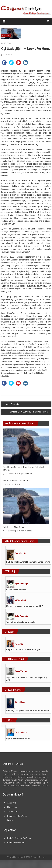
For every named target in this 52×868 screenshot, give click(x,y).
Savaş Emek (20, 600)
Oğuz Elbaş (20, 702)
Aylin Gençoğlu (22, 584)
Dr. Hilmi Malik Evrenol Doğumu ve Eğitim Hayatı (28, 562)
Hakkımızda (12, 807)
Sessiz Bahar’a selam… (17, 590)
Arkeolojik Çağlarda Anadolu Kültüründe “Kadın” (28, 711)
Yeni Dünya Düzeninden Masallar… (22, 622)
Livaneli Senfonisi (12, 404)
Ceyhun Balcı (21, 732)
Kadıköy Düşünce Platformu (19, 838)
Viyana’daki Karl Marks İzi (18, 738)
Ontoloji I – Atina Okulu (14, 527)
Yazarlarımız (13, 812)
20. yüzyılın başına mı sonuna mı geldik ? (24, 606)
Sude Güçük (20, 553)
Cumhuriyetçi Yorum (16, 843)
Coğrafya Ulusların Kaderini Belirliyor (23, 650)
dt (17, 474)
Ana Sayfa (12, 803)
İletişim (10, 820)
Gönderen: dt (7, 55)
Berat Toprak (21, 671)
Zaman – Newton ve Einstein (16, 481)
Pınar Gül (19, 644)
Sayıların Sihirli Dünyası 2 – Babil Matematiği (29, 412)
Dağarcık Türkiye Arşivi (17, 816)
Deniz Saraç (6, 35)
